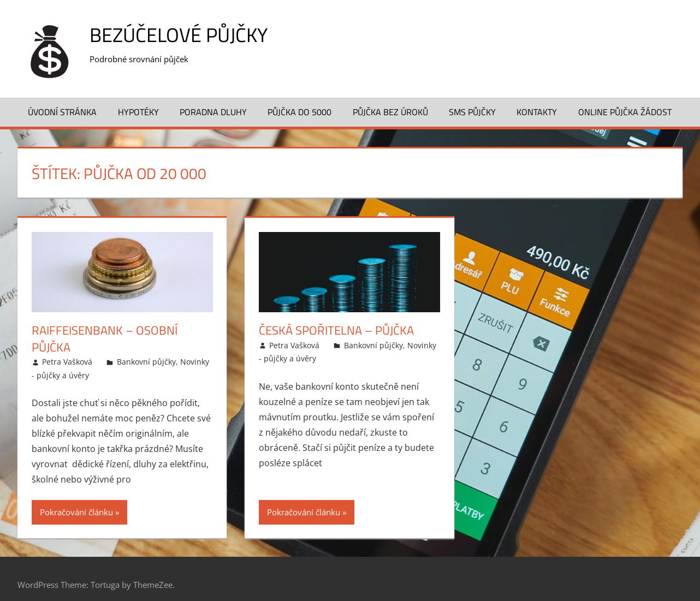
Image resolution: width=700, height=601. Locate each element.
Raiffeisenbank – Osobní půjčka (105, 339)
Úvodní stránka (62, 112)
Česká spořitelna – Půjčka (336, 330)
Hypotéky (138, 112)
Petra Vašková (67, 362)
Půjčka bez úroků (390, 112)
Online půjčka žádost (625, 112)
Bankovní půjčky (146, 362)
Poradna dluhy (213, 112)
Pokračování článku (76, 512)
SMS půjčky (472, 112)
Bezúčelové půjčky (179, 35)
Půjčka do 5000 (299, 112)
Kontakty (537, 112)
